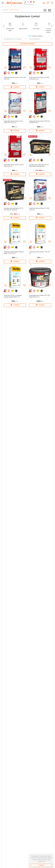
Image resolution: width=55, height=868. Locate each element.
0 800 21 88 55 (29, 5)
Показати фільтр (28, 44)
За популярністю (35, 39)
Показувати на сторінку (13, 39)
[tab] (25, 2)
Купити (15, 87)
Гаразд (41, 865)
